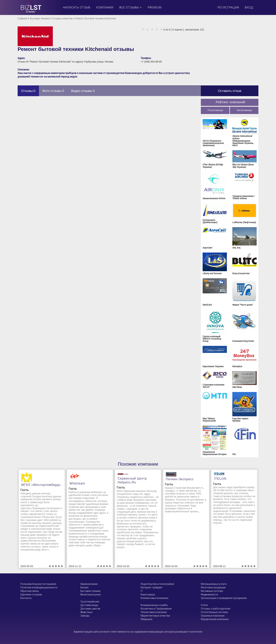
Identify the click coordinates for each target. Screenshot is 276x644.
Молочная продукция (213, 587)
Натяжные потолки (212, 591)
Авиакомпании (89, 584)
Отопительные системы (214, 612)
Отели (204, 605)
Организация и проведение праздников (224, 598)
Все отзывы (131, 7)
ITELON (220, 479)
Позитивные (215, 110)
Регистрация (228, 7)
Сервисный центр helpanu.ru (132, 480)
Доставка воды (89, 605)
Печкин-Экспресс (180, 479)
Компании (105, 7)
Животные (86, 612)
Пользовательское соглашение (38, 584)
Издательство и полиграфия (157, 584)
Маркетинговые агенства (155, 616)
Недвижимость (209, 595)
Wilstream (77, 483)
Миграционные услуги (214, 584)
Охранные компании (213, 616)
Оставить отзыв (230, 91)
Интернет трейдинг (152, 587)
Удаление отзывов (31, 595)
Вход (249, 7)
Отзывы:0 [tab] (28, 91)
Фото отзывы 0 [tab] (53, 91)
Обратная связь (29, 591)
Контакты (26, 598)
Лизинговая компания (154, 612)
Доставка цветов (90, 609)
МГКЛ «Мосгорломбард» (41, 485)
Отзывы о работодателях (216, 609)
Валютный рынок (91, 595)
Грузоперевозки (90, 602)
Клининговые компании (154, 598)
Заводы (85, 616)
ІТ (142, 591)
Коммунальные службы (154, 605)
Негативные (244, 110)
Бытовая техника (40, 18)
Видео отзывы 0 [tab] (83, 91)
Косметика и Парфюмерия (156, 609)
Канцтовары (148, 595)
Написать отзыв (77, 7)
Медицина (147, 619)
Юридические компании (215, 619)
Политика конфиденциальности (39, 587)
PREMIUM (155, 7)
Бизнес (85, 587)
